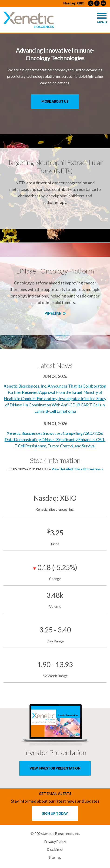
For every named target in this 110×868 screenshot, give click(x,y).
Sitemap (55, 857)
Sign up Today (55, 813)
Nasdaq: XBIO (74, 3)
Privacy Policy (55, 841)
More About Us (55, 101)
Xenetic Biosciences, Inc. (61, 834)
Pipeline (53, 313)
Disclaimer (55, 849)
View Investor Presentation (55, 768)
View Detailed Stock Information (76, 469)
